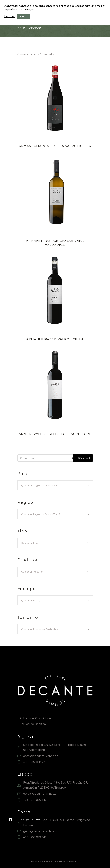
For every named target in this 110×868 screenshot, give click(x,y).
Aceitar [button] (23, 16)
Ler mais (10, 16)
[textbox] (55, 486)
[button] (11, 820)
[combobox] (55, 485)
